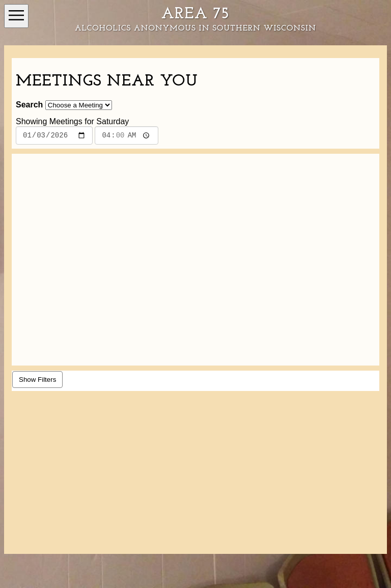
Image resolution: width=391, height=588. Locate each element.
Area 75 (195, 14)
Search (29, 105)
